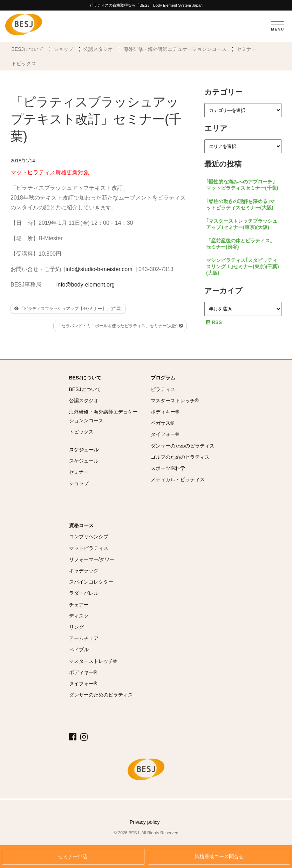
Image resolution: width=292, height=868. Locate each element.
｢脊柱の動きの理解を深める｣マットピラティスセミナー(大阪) (240, 204)
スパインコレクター (91, 582)
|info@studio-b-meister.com (98, 269)
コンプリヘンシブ (89, 537)
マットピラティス (89, 548)
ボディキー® (165, 412)
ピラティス (163, 389)
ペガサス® (162, 423)
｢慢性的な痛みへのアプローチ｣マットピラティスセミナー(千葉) (242, 185)
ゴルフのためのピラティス (180, 457)
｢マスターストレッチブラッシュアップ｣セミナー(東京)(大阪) (242, 224)
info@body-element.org (86, 285)
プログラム (163, 378)
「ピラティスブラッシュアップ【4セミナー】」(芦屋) (68, 309)
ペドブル (79, 650)
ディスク (79, 616)
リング (76, 627)
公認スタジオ (98, 49)
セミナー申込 (73, 857)
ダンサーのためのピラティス (183, 446)
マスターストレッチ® (175, 401)
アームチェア (84, 638)
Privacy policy (145, 822)
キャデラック (84, 571)
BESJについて (28, 49)
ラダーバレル (84, 593)
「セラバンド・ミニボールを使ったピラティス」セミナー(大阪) (120, 326)
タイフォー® (165, 434)
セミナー (246, 49)
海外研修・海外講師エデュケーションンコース (175, 49)
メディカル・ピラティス (178, 479)
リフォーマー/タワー (92, 559)
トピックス (24, 63)
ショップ (63, 49)
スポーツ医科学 (168, 468)
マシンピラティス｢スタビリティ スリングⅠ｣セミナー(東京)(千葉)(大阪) (243, 267)
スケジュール (84, 450)
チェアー (79, 605)
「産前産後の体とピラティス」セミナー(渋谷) (240, 244)
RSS (214, 322)
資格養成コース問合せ (219, 857)
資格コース (81, 525)
